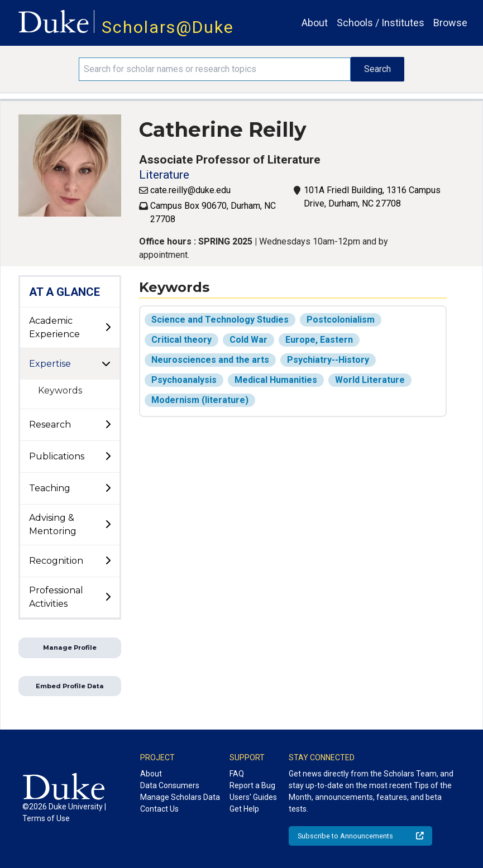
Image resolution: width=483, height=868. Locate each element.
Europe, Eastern (319, 340)
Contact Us (159, 809)
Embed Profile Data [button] (70, 686)
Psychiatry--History (328, 360)
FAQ (237, 774)
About (315, 23)
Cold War (248, 340)
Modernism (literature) (200, 400)
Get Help (244, 809)
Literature (164, 175)
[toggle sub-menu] (108, 328)
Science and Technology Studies (220, 320)
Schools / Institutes (381, 23)
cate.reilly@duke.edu (190, 190)
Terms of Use (46, 818)
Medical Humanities (276, 380)
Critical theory (181, 340)
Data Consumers (170, 785)
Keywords (60, 390)
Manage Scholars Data (180, 797)
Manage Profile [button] (70, 648)
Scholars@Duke (168, 27)
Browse (450, 23)
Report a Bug (252, 785)
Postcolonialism (341, 320)
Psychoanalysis (184, 380)
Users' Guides (253, 797)
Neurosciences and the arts (210, 360)
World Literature (370, 380)
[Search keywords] (215, 69)
